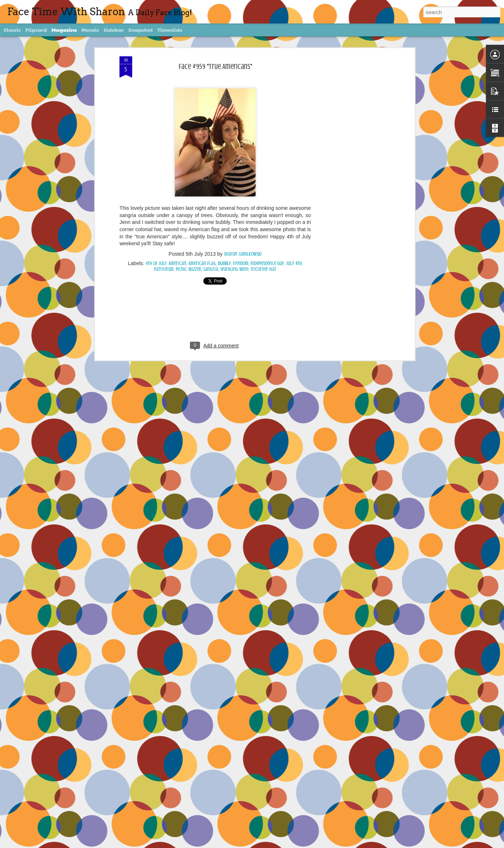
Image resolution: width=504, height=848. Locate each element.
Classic (12, 30)
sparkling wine (234, 269)
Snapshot (141, 30)
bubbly (224, 263)
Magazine (64, 30)
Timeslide (170, 30)
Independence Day (267, 263)
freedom (241, 263)
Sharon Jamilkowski (243, 254)
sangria (211, 269)
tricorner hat (263, 269)
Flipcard (36, 30)
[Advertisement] (351, 170)
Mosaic (90, 30)
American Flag (202, 263)
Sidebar (114, 30)
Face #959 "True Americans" (215, 67)
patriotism (164, 269)
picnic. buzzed (188, 269)
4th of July (156, 263)
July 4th (294, 263)
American (177, 263)
